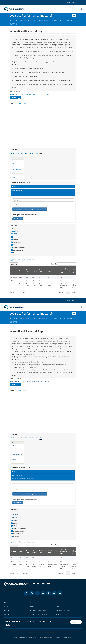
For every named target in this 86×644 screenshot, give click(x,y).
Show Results (18, 219)
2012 (22, 153)
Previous (61, 293)
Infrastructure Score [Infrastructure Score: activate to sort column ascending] (52, 271)
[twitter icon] (37, 593)
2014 (27, 153)
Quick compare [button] (17, 190)
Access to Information (47, 637)
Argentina (14, 172)
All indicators (15, 231)
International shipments (19, 245)
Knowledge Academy (63, 610)
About (16, 20)
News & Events (72, 2)
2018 (36, 153)
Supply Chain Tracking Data (50, 20)
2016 (31, 153)
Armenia (14, 175)
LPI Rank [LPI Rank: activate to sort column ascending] (27, 271)
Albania (14, 161)
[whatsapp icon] (32, 593)
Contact (7, 614)
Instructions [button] (17, 186)
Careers (7, 610)
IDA (34, 584)
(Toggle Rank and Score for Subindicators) (22, 260)
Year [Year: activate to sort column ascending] (21, 271)
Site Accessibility (33, 637)
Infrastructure (17, 242)
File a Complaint (68, 637)
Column (18, 104)
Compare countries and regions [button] (23, 194)
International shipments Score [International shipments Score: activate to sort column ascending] (64, 271)
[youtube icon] (54, 593)
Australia (14, 178)
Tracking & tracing (18, 250)
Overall (15, 237)
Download (15, 98)
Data (57, 607)
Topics (32, 607)
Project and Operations (38, 610)
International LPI (28, 20)
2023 (41, 153)
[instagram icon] (49, 593)
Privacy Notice (23, 637)
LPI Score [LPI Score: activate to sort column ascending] (34, 271)
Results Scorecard (62, 614)
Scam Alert (58, 637)
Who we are (8, 603)
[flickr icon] (60, 593)
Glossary (68, 20)
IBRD (29, 584)
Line (25, 104)
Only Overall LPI (16, 234)
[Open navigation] (81, 9)
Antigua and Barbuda (17, 169)
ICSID (48, 584)
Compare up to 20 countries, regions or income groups (30, 209)
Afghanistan (15, 158)
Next (73, 293)
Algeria (13, 164)
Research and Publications (39, 614)
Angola (13, 166)
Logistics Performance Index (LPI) (32, 15)
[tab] (43, 186)
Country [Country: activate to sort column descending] (13, 271)
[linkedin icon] (43, 593)
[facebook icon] (26, 593)
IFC (38, 584)
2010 (17, 153)
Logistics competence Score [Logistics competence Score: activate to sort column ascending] (76, 271)
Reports (13, 24)
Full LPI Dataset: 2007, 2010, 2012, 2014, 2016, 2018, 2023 (29, 94)
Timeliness (16, 253)
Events (58, 603)
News (6, 607)
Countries (33, 603)
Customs (15, 240)
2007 (13, 153)
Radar (12, 104)
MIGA (43, 584)
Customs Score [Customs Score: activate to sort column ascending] (42, 271)
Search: (64, 264)
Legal (15, 637)
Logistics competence (19, 248)
